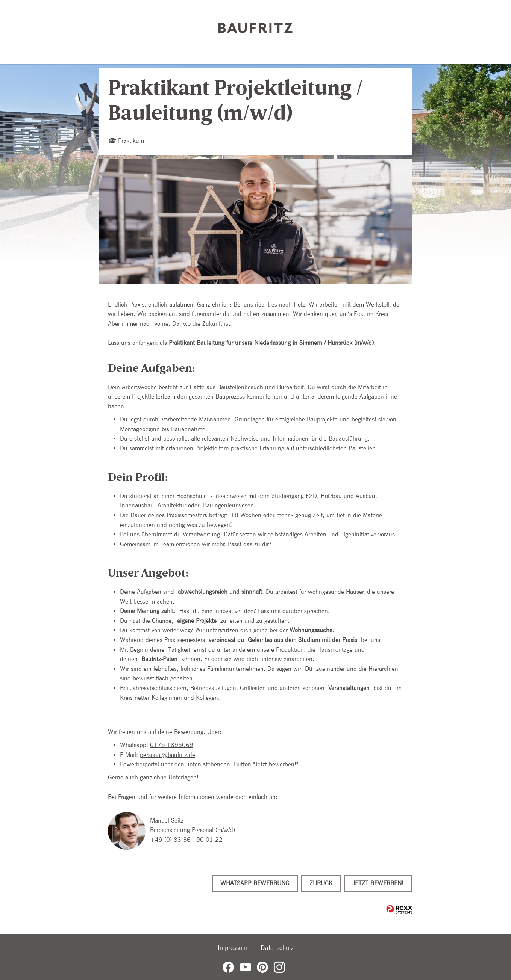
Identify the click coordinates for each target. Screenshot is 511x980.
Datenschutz (277, 948)
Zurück (321, 883)
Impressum (233, 948)
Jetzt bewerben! (378, 883)
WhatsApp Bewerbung (255, 883)
